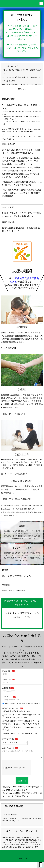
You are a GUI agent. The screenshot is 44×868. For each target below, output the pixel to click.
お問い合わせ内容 (8, 748)
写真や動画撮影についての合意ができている (21, 721)
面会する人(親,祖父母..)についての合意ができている (21, 729)
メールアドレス (7, 697)
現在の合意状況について (11, 708)
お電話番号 (6, 688)
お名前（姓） (7, 671)
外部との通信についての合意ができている (20, 734)
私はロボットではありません (15, 770)
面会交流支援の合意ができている (16, 711)
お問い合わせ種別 (8, 739)
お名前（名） (7, 679)
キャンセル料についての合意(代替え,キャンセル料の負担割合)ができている (21, 716)
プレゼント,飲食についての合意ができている (21, 724)
